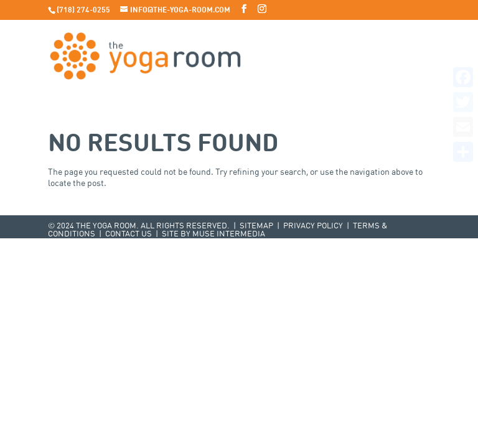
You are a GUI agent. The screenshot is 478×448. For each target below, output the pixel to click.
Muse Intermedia (229, 234)
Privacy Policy (313, 226)
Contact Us (129, 234)
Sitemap (256, 226)
